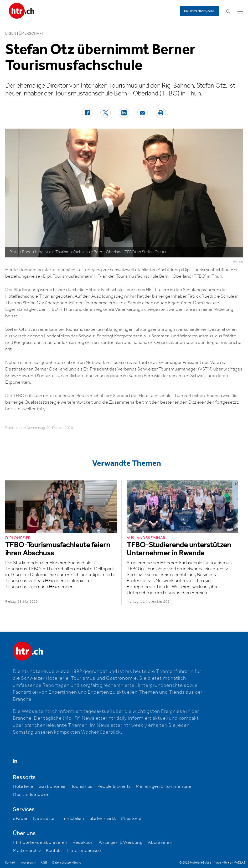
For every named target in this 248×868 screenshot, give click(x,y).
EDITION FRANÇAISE (200, 11)
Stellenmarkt (103, 819)
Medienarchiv (27, 851)
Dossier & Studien (31, 795)
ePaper (20, 819)
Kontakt (54, 851)
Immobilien (73, 819)
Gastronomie (52, 786)
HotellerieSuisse (84, 851)
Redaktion (83, 842)
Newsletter (45, 819)
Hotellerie (23, 786)
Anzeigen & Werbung (121, 842)
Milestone (131, 819)
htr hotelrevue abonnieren (40, 842)
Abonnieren (160, 842)
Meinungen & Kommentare (164, 786)
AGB (44, 863)
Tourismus (82, 786)
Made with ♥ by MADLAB (230, 863)
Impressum (28, 863)
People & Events (114, 786)
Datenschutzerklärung (67, 863)
